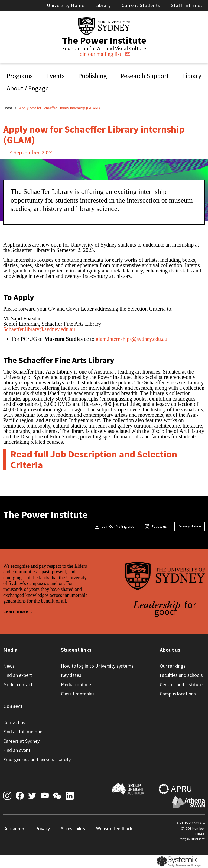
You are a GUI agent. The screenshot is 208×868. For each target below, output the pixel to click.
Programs (20, 76)
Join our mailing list (104, 54)
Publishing (93, 76)
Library (103, 5)
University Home (66, 5)
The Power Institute (104, 40)
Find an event (17, 750)
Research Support (145, 76)
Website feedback (114, 828)
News (9, 666)
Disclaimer (14, 828)
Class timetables (78, 694)
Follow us (156, 526)
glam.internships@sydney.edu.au (131, 339)
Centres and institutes (182, 684)
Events (56, 76)
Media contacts (19, 684)
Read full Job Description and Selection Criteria (94, 460)
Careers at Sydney (21, 741)
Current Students (141, 5)
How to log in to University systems (97, 666)
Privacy (43, 828)
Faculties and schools (181, 675)
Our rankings (173, 666)
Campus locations (178, 694)
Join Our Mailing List (114, 526)
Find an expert (18, 675)
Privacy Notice (190, 526)
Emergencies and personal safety (37, 760)
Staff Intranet (187, 5)
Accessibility (73, 828)
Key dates (71, 675)
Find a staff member (24, 731)
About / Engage (28, 88)
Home (8, 108)
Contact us (14, 722)
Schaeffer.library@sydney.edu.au (40, 329)
